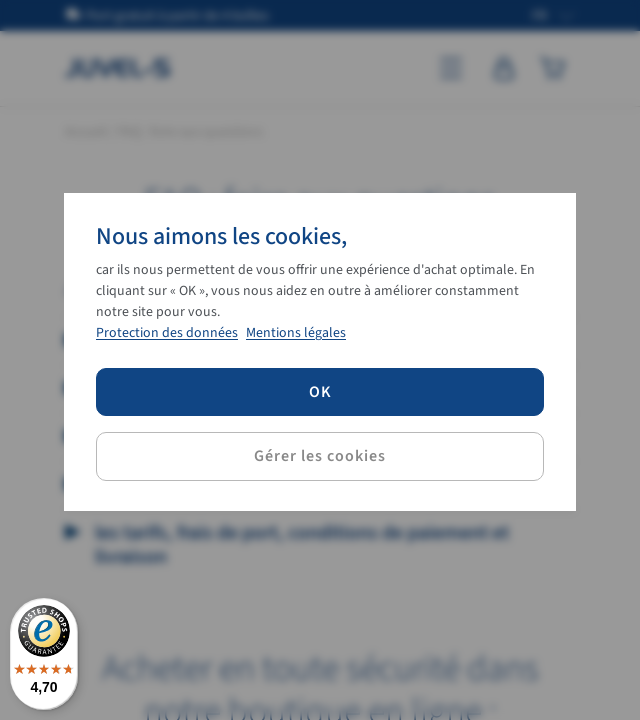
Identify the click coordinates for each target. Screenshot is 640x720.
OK (320, 392)
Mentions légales (296, 333)
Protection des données (167, 333)
